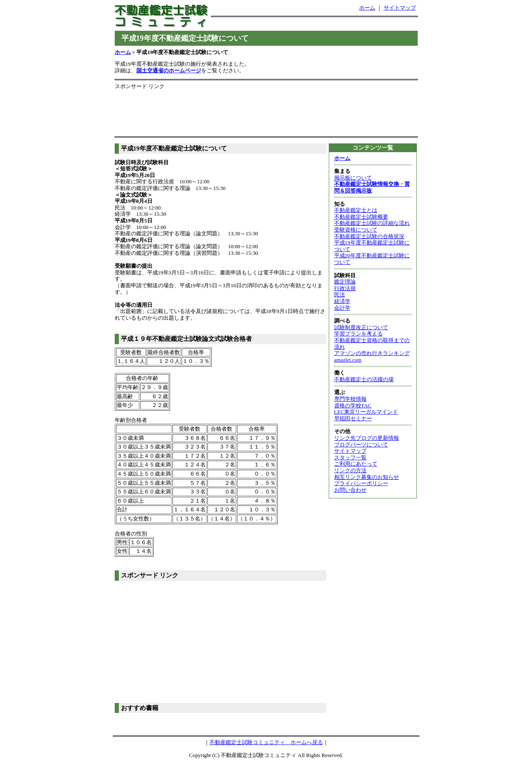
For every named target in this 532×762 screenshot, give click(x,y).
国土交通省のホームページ (169, 70)
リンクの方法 (350, 470)
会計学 (342, 308)
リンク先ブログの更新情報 (367, 438)
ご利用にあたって (356, 464)
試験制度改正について (361, 327)
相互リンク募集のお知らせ (367, 477)
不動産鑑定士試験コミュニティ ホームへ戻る (266, 742)
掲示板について (353, 178)
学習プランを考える (358, 334)
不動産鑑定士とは (356, 210)
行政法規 (345, 288)
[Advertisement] (314, 25)
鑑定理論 (345, 282)
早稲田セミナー (353, 418)
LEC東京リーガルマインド (366, 412)
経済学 (342, 301)
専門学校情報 (350, 399)
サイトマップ (400, 8)
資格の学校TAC (353, 406)
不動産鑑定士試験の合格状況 (369, 236)
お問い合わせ (350, 490)
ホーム (367, 8)
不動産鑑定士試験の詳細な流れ (372, 223)
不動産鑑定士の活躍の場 (364, 379)
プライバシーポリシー (361, 483)
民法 (340, 295)
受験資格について (356, 230)
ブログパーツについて (361, 445)
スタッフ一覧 (350, 457)
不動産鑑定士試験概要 (361, 217)
